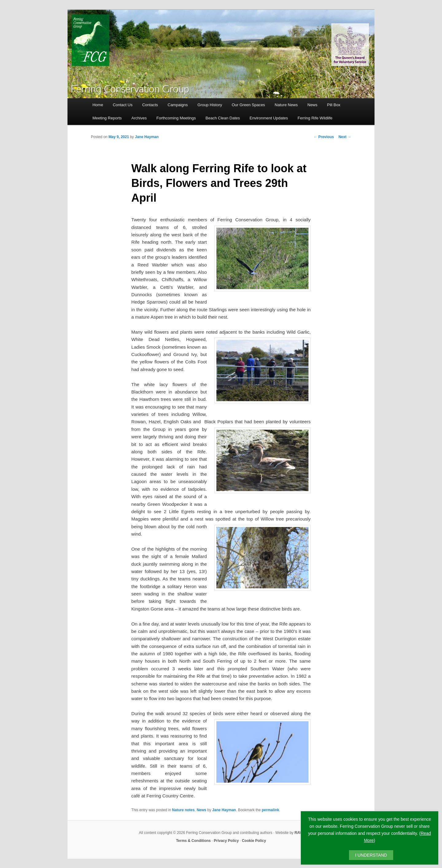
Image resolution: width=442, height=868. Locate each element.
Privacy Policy (226, 841)
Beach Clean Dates (223, 118)
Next (345, 137)
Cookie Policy (254, 841)
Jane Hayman (147, 137)
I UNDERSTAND (371, 855)
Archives (139, 118)
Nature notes (183, 810)
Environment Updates (269, 118)
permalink (271, 810)
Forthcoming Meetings (176, 118)
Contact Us (122, 105)
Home (98, 105)
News (313, 105)
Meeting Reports (107, 118)
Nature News (286, 105)
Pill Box (334, 105)
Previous (324, 137)
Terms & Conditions (193, 841)
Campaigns (178, 105)
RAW (299, 833)
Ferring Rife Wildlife (315, 118)
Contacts (150, 105)
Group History (210, 105)
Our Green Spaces (248, 105)
